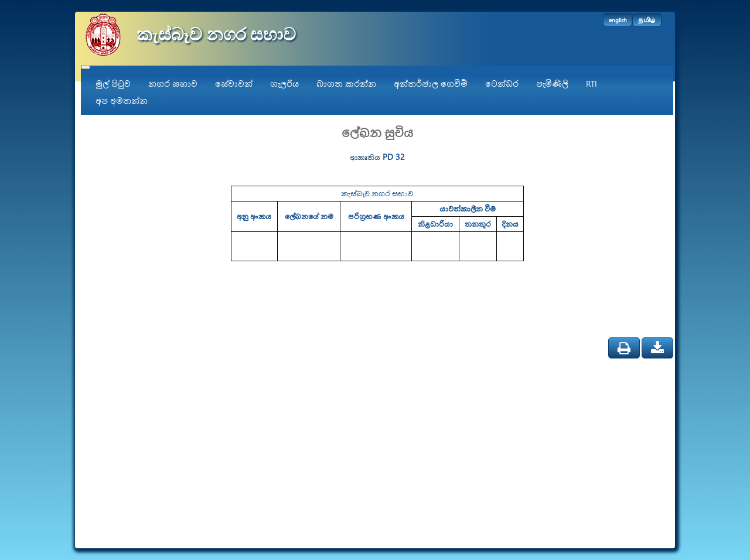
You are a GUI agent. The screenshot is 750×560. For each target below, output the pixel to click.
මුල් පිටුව (113, 83)
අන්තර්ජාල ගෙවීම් (431, 83)
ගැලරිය (284, 83)
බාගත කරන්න (346, 83)
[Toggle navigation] (86, 67)
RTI (592, 83)
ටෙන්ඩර (502, 83)
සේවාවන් (234, 83)
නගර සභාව (173, 83)
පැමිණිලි (552, 83)
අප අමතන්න (122, 100)
